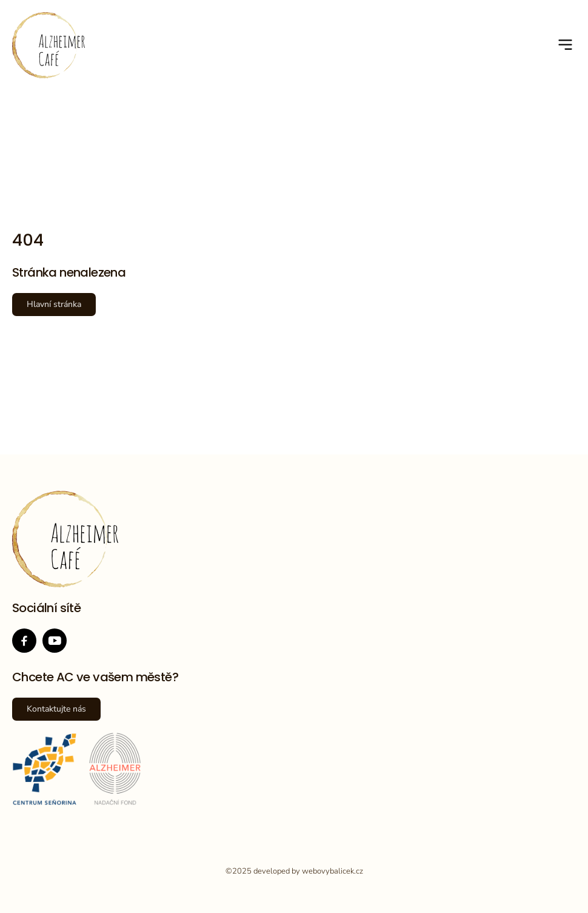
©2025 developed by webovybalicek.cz (294, 871)
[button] (566, 45)
